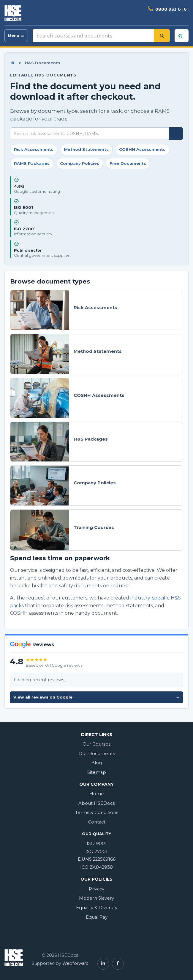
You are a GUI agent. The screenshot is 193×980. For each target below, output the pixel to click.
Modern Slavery (96, 898)
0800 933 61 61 (172, 9)
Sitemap (97, 772)
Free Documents (128, 163)
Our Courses (96, 744)
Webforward (75, 963)
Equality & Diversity (97, 908)
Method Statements (86, 149)
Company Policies (80, 163)
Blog (96, 763)
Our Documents (97, 754)
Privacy (96, 889)
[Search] (162, 36)
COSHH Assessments (142, 149)
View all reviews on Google (96, 697)
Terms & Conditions (97, 813)
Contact (97, 822)
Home (97, 794)
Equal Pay (97, 917)
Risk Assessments (34, 149)
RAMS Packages (32, 163)
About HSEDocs (96, 803)
